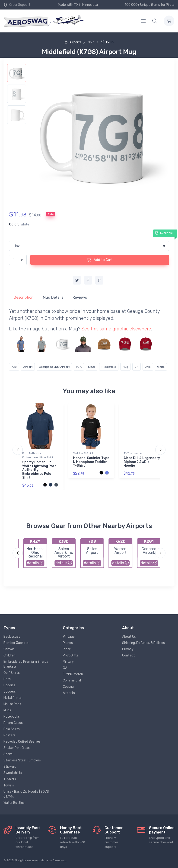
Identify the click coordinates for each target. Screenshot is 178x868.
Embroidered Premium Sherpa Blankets (26, 664)
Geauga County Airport (54, 367)
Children (10, 655)
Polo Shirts (12, 729)
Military (68, 662)
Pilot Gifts (71, 655)
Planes (68, 643)
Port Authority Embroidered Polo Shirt (38, 455)
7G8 (14, 367)
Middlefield (109, 367)
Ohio (148, 367)
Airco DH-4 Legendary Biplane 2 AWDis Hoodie (142, 462)
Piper (67, 649)
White (161, 367)
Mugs (7, 710)
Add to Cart (100, 260)
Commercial (72, 680)
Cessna (68, 687)
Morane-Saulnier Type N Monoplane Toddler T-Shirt (91, 462)
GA (65, 668)
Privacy (128, 649)
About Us (129, 637)
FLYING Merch (73, 674)
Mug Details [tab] (53, 297)
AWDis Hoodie (133, 453)
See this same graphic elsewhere (116, 329)
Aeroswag (59, 860)
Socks (8, 754)
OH (137, 367)
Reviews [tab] (80, 297)
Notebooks (12, 717)
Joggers (10, 692)
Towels (9, 785)
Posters (9, 735)
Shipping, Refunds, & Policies (143, 643)
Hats (7, 679)
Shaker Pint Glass (17, 748)
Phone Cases (13, 723)
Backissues (12, 637)
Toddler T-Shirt (83, 453)
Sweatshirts (13, 773)
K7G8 (107, 42)
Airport (28, 367)
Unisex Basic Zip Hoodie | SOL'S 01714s (26, 794)
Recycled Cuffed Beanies (22, 742)
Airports (73, 42)
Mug (125, 367)
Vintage (69, 637)
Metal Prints (13, 698)
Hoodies (9, 685)
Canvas (9, 649)
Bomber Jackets (16, 643)
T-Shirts (10, 779)
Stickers (10, 767)
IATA (79, 367)
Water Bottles (14, 803)
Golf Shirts (12, 673)
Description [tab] (24, 297)
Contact (129, 655)
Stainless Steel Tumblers (22, 760)
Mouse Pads (12, 704)
